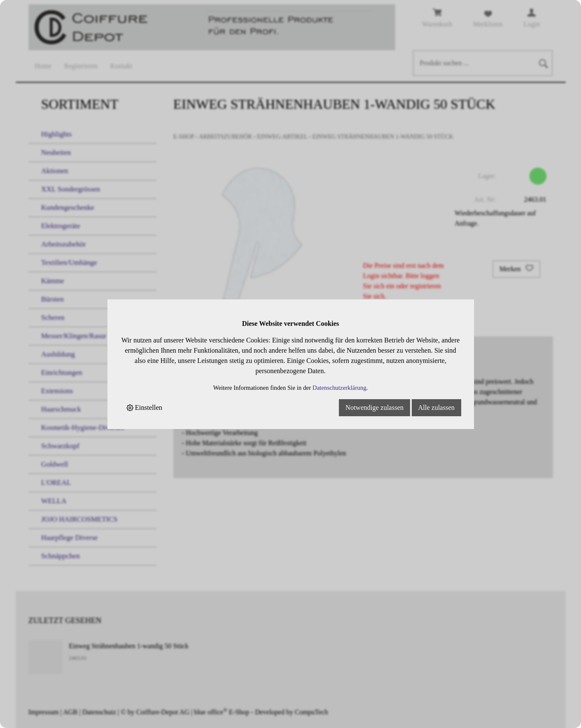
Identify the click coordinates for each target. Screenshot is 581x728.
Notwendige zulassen (374, 408)
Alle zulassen (436, 408)
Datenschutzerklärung (339, 388)
